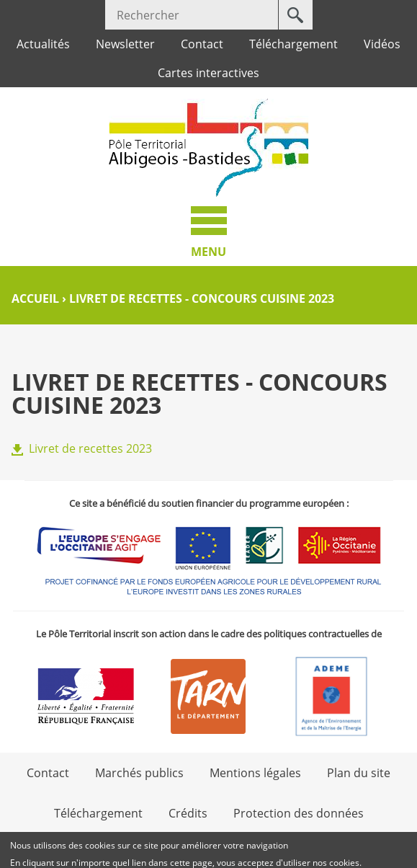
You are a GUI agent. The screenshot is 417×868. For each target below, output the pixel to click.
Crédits (188, 813)
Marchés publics (139, 773)
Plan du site (359, 773)
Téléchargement (293, 44)
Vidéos (382, 44)
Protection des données (299, 813)
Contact (202, 44)
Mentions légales (255, 773)
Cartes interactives (208, 73)
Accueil (35, 298)
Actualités (43, 44)
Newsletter (125, 44)
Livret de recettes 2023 (90, 448)
